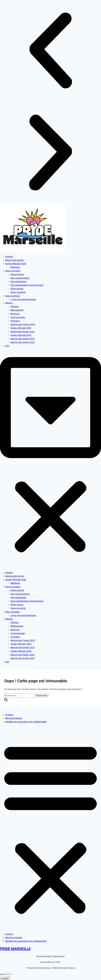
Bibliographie (17, 310)
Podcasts (15, 321)
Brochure (15, 314)
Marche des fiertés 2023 (23, 339)
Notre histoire (17, 274)
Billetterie (15, 267)
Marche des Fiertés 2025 (23, 324)
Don (7, 346)
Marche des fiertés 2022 (23, 342)
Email (3, 974)
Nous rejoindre (12, 296)
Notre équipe (17, 289)
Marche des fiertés (15, 260)
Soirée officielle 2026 (16, 264)
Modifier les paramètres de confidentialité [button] (26, 722)
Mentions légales (14, 718)
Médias (9, 303)
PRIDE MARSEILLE (15, 949)
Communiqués (18, 317)
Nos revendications (20, 278)
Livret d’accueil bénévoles (23, 299)
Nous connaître (13, 271)
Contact (9, 715)
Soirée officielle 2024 (21, 335)
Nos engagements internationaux (27, 285)
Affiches (15, 307)
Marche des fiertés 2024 (23, 332)
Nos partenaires (18, 282)
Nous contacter (18, 292)
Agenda (9, 257)
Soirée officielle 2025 (21, 328)
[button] (50, 51)
